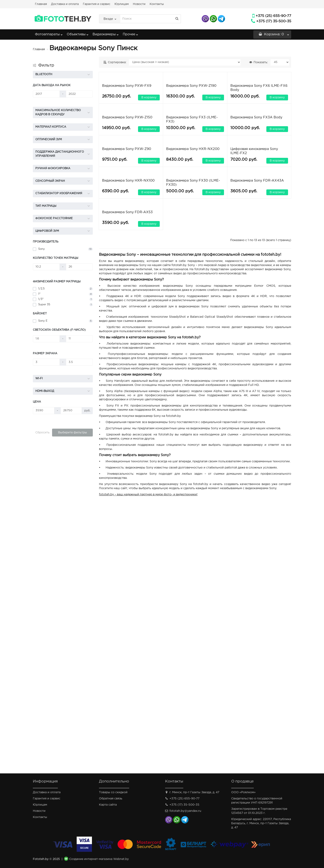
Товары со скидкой (113, 792)
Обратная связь (111, 799)
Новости (139, 4)
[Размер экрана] (46, 362)
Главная (41, 4)
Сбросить (42, 433)
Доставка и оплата (65, 4)
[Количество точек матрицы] (46, 267)
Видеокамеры (106, 33)
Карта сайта (108, 805)
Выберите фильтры (73, 433)
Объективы (78, 33)
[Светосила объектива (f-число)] (46, 339)
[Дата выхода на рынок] (46, 94)
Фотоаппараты (49, 33)
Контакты (157, 4)
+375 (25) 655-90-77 (273, 16)
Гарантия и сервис (97, 4)
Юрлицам (122, 4)
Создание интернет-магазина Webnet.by (99, 859)
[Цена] (44, 411)
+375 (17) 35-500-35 (274, 21)
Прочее (130, 33)
